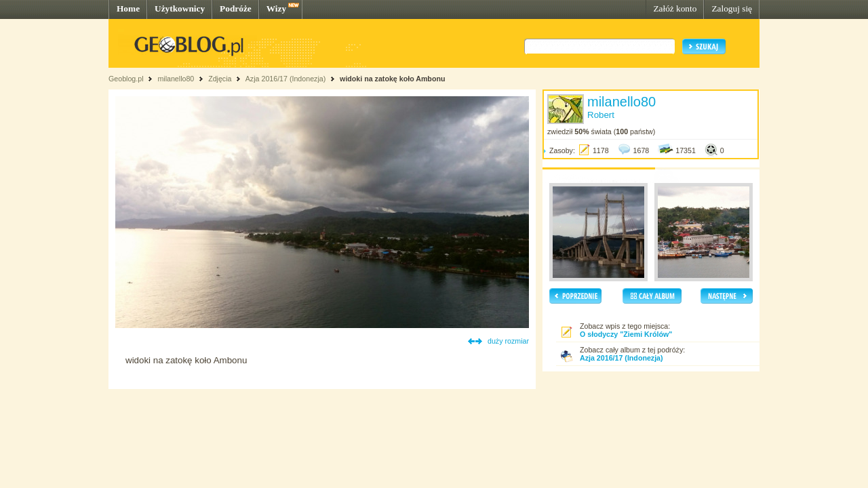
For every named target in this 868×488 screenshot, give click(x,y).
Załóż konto (675, 8)
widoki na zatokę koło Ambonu (392, 79)
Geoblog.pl (126, 79)
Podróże (236, 8)
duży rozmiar (508, 341)
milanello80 (176, 79)
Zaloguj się (732, 8)
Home (128, 8)
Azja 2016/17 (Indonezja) (285, 79)
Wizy (276, 8)
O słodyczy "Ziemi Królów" (626, 334)
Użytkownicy (180, 8)
